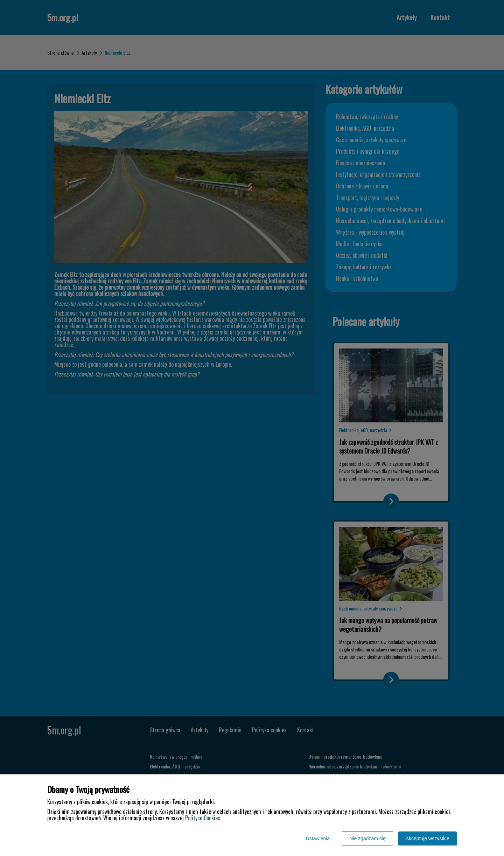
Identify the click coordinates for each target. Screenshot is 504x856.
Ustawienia (318, 838)
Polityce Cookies (203, 818)
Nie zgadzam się (367, 838)
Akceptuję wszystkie (428, 838)
